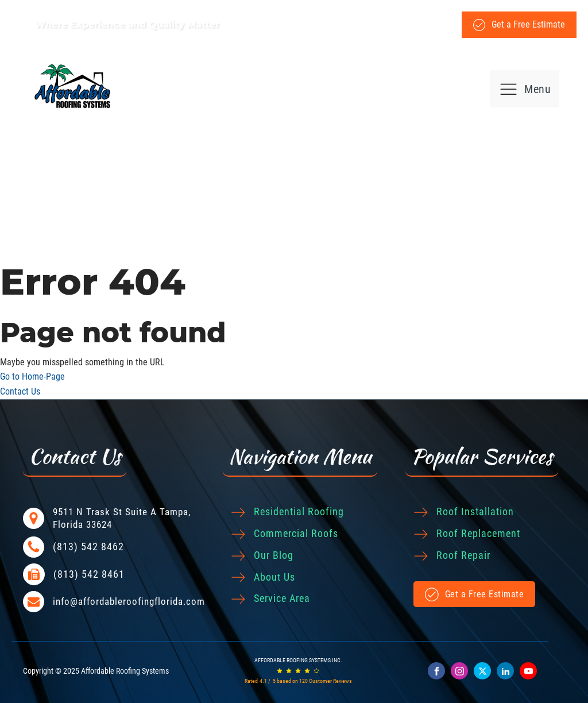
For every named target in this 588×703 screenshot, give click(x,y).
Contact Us (20, 391)
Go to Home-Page (32, 376)
